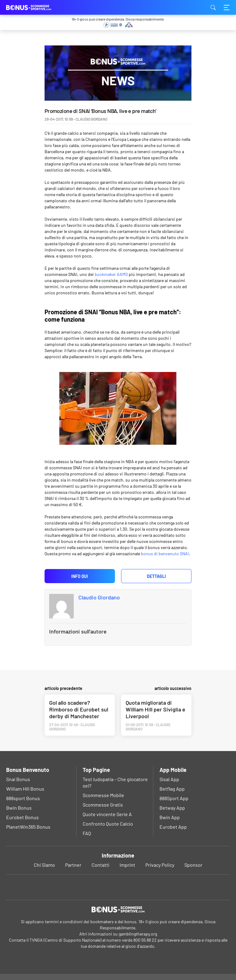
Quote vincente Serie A (107, 814)
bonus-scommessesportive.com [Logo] (37, 7)
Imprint (127, 865)
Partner (73, 865)
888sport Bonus (23, 798)
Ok (97, 968)
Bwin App (170, 817)
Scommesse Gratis (103, 805)
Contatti (100, 865)
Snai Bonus (18, 779)
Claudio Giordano (99, 597)
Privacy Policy (160, 865)
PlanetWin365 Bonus (28, 827)
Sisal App (169, 779)
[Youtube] (118, 887)
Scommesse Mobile (103, 795)
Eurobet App (173, 827)
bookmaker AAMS (111, 274)
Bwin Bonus (19, 808)
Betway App (172, 808)
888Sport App (174, 798)
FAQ (87, 833)
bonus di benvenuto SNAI (165, 554)
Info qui (80, 576)
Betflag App (172, 789)
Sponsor (193, 865)
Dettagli (156, 576)
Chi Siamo (44, 865)
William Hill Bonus (25, 789)
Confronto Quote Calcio (108, 824)
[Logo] (118, 909)
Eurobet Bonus (22, 817)
